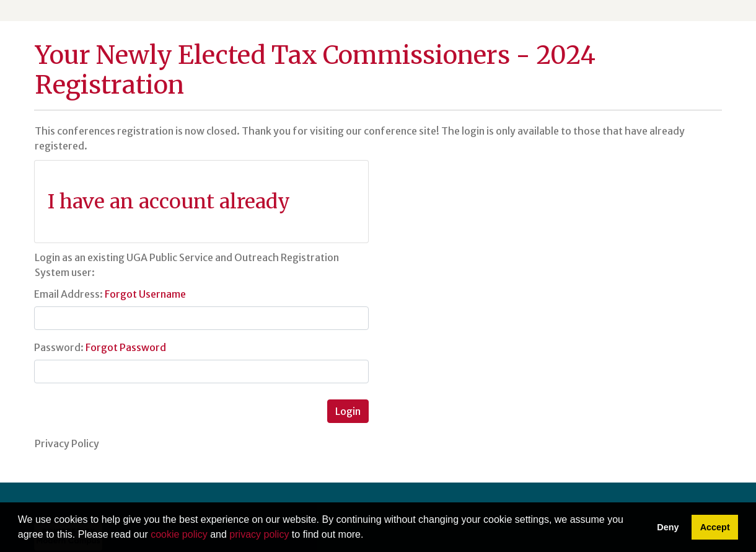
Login (348, 411)
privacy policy (259, 534)
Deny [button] (668, 527)
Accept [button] (715, 527)
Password (57, 347)
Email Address (67, 294)
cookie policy (179, 534)
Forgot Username (145, 294)
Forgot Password (126, 347)
